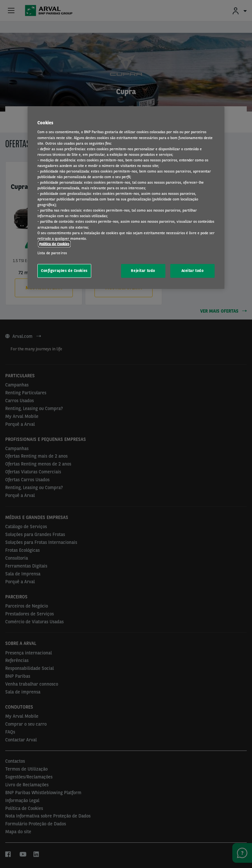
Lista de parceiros (52, 253)
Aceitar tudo (193, 271)
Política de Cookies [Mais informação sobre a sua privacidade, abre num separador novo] (54, 244)
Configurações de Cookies (64, 271)
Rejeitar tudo (143, 271)
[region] (126, 198)
